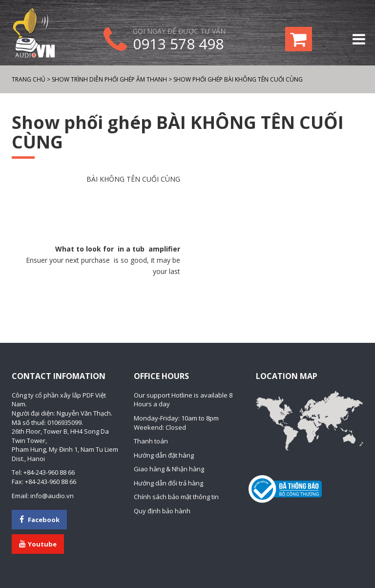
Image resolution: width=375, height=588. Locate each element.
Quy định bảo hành (162, 511)
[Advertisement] (96, 214)
